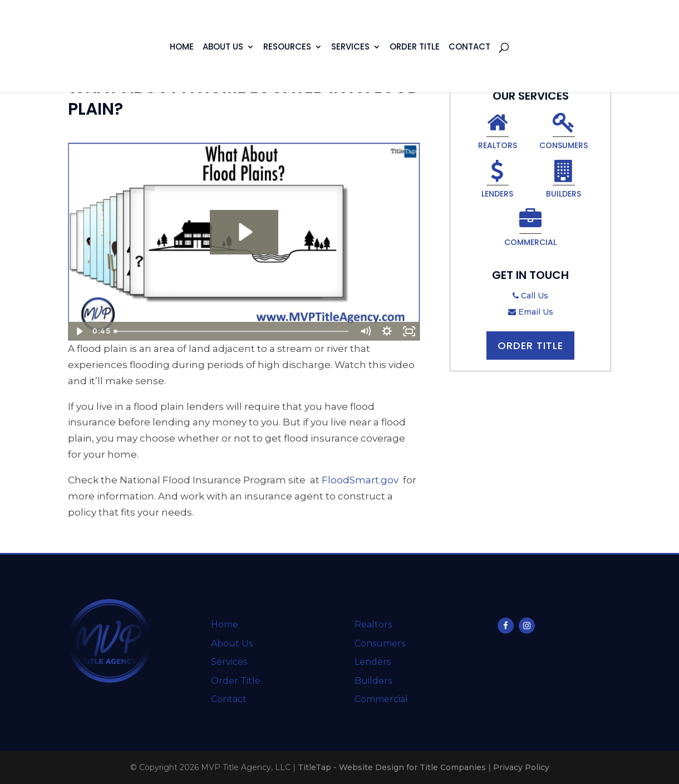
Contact (469, 48)
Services (350, 48)
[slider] (232, 331)
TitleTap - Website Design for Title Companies (392, 767)
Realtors (498, 133)
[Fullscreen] (409, 331)
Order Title (415, 48)
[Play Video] (79, 331)
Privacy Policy (521, 767)
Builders (564, 181)
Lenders (497, 181)
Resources (287, 48)
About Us (223, 48)
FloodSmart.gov (360, 480)
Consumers (564, 133)
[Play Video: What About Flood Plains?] (244, 232)
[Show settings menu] (387, 331)
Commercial (530, 229)
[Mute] (365, 331)
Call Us (530, 296)
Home (182, 48)
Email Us (531, 312)
